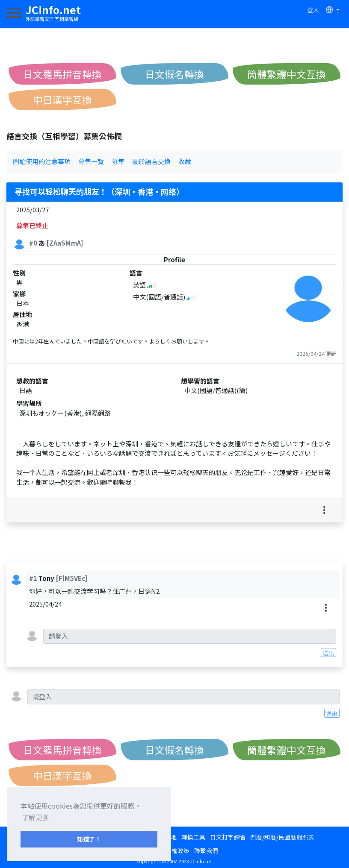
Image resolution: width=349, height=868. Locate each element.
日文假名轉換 (174, 74)
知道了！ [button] (89, 839)
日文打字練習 (228, 837)
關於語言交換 (151, 161)
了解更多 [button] (35, 817)
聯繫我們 (206, 850)
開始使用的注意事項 (42, 161)
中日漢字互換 (62, 100)
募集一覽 (91, 161)
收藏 (185, 161)
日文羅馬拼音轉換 (62, 74)
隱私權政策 (174, 850)
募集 (118, 161)
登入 (313, 10)
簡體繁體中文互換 (287, 74)
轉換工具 (193, 837)
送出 (328, 653)
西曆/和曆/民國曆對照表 (282, 837)
